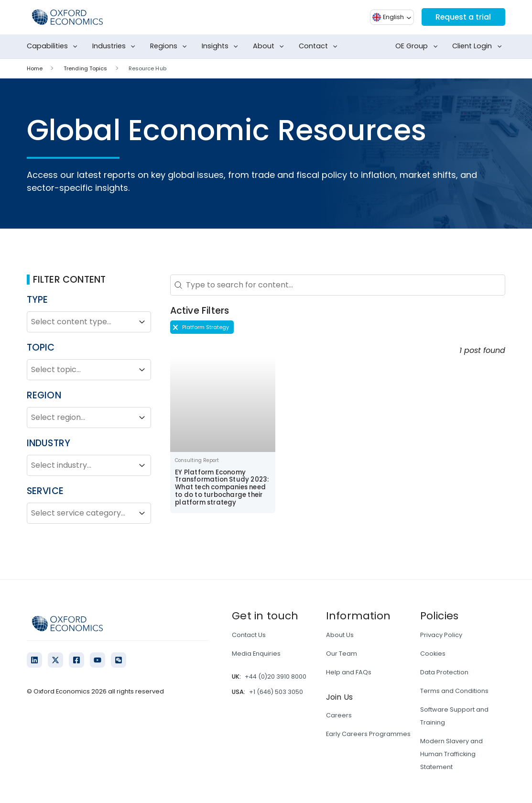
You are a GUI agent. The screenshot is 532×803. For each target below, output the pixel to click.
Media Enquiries (256, 654)
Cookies (433, 654)
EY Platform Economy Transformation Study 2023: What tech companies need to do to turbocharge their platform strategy (222, 488)
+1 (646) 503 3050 (276, 692)
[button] (202, 327)
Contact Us (249, 635)
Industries (116, 46)
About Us (340, 635)
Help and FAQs (349, 672)
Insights (222, 46)
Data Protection (444, 672)
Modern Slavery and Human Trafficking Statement (451, 754)
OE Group (418, 46)
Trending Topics (86, 68)
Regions (170, 46)
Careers (339, 715)
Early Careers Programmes (368, 734)
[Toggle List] (142, 322)
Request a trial (463, 17)
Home (35, 68)
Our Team (342, 654)
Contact (320, 46)
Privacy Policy (441, 635)
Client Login (479, 46)
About (270, 46)
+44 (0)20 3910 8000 (276, 676)
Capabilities (54, 46)
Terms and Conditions (454, 691)
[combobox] (80, 322)
